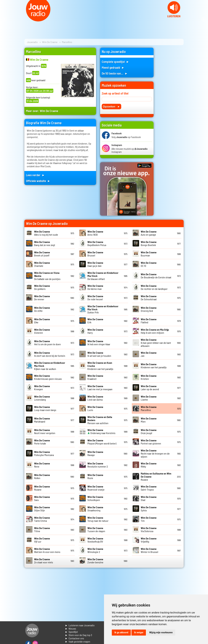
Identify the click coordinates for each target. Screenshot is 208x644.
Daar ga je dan (95, 264)
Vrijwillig (149, 540)
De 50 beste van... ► (115, 73)
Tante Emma (42, 519)
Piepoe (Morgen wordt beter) (102, 442)
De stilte (42, 309)
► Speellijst (71, 632)
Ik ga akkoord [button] (121, 632)
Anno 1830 (95, 233)
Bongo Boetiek (149, 243)
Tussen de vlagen (96, 530)
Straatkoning (95, 509)
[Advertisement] (171, 96)
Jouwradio (32, 42)
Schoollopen (95, 498)
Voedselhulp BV (95, 540)
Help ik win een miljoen (155, 331)
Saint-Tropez (149, 488)
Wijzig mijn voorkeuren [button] (161, 632)
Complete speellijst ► (115, 62)
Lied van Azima (95, 398)
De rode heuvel (95, 298)
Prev (4, 19)
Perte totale (42, 442)
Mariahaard (42, 420)
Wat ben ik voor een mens (47, 550)
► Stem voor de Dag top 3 (78, 635)
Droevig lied (149, 309)
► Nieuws (71, 628)
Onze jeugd (149, 431)
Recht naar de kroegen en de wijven (155, 453)
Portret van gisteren (151, 442)
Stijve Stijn (42, 509)
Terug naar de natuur (98, 519)
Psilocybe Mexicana (44, 453)
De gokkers (42, 287)
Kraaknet (95, 377)
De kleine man (95, 287)
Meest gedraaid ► (113, 67)
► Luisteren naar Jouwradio (80, 625)
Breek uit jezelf (42, 254)
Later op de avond (150, 388)
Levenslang (42, 398)
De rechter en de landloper (154, 287)
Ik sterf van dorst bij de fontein (50, 354)
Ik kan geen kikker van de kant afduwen (156, 343)
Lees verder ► (35, 175)
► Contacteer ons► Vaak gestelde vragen (78, 640)
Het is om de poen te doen (47, 343)
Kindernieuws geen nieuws (48, 377)
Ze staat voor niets (44, 561)
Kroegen (42, 388)
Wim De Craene (50, 42)
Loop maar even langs (45, 408)
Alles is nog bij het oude (46, 233)
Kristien (149, 377)
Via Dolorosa (149, 530)
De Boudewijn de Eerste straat (156, 276)
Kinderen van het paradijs (154, 366)
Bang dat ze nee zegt (45, 243)
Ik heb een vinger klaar (99, 343)
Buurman (149, 254)
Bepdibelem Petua (97, 243)
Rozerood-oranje (96, 488)
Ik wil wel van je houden (99, 354)
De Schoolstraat (149, 298)
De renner (42, 298)
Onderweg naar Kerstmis (101, 431)
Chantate (42, 264)
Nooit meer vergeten (45, 431)
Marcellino (149, 408)
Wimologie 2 (95, 550)
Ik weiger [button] (139, 632)
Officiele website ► (38, 181)
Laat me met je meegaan (100, 388)
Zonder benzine (95, 561)
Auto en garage (149, 233)
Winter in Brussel (149, 550)
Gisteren (42, 331)
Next (204, 19)
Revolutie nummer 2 (98, 465)
